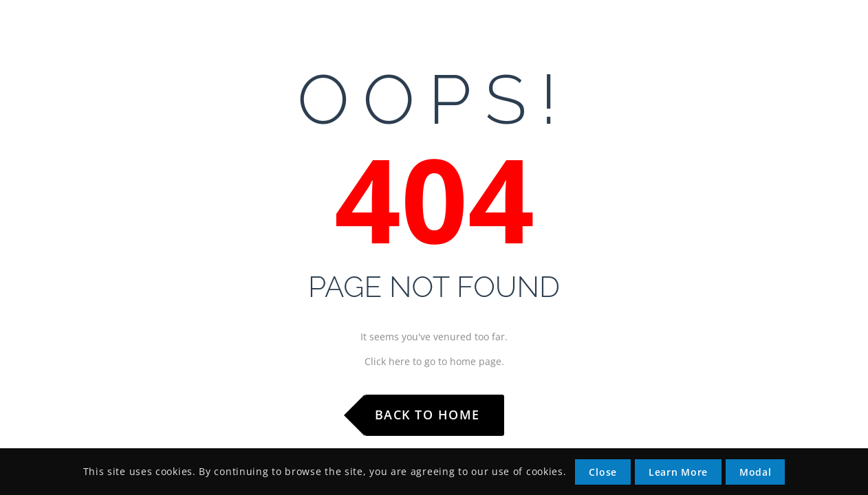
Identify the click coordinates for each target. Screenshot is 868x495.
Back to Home (427, 415)
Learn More (678, 472)
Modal (756, 472)
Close (603, 472)
